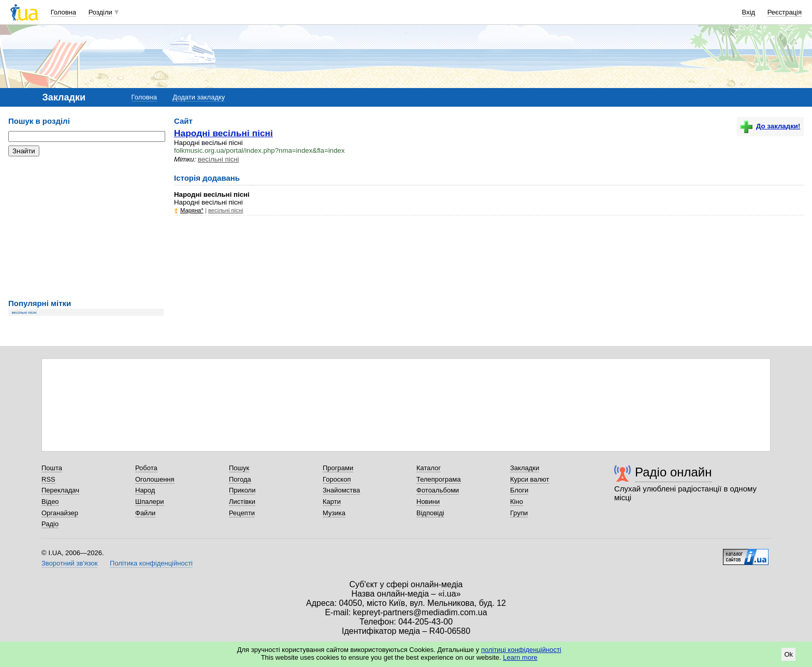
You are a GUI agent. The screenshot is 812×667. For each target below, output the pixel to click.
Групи (519, 513)
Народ (145, 490)
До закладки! (770, 126)
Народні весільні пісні (223, 133)
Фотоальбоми (438, 490)
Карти (332, 502)
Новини (428, 502)
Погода (240, 479)
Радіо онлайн (673, 472)
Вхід (749, 12)
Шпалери (150, 502)
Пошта (52, 468)
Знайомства (341, 490)
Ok (788, 654)
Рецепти (242, 513)
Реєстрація (785, 12)
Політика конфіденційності (151, 563)
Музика (334, 513)
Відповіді (430, 513)
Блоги (519, 490)
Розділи (100, 12)
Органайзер (60, 513)
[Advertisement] (86, 228)
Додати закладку (199, 97)
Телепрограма (439, 479)
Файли (145, 513)
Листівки (242, 502)
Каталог (429, 468)
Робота (146, 468)
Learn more (520, 657)
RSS (48, 479)
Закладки (525, 468)
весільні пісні (24, 313)
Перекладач (60, 490)
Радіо (50, 524)
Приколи (242, 490)
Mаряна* (192, 210)
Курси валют (530, 479)
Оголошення (155, 479)
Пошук (239, 468)
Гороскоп (337, 479)
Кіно (517, 502)
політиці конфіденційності (521, 650)
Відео (50, 502)
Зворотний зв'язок (69, 563)
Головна (63, 12)
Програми (338, 468)
